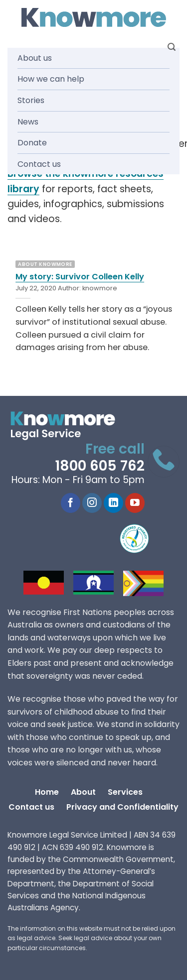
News (28, 122)
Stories (31, 100)
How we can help (51, 79)
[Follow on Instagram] (92, 503)
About (83, 792)
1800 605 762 (100, 466)
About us (35, 58)
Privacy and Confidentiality (122, 807)
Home (47, 792)
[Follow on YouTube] (135, 503)
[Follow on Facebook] (71, 503)
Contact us (39, 164)
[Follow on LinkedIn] (113, 503)
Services (125, 792)
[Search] (172, 47)
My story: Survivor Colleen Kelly (80, 277)
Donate (32, 143)
